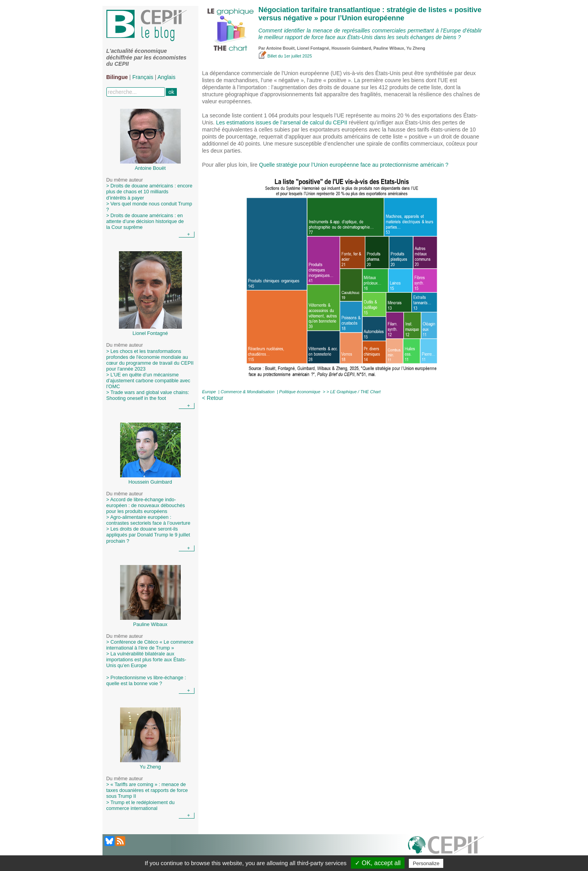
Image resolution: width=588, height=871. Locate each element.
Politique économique (300, 392)
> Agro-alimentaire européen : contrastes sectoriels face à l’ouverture (148, 520)
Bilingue (117, 77)
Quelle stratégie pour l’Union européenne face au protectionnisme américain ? (354, 165)
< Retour (213, 398)
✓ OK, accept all (378, 863)
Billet (268, 56)
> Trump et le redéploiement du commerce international (141, 805)
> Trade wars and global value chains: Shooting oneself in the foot (148, 395)
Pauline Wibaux (389, 48)
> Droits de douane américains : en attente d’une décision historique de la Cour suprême (145, 221)
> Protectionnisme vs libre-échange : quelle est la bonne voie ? (146, 681)
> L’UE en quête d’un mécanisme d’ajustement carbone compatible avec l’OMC (148, 381)
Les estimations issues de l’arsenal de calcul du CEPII (281, 122)
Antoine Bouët (280, 48)
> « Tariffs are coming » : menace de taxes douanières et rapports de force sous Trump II (147, 790)
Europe (209, 392)
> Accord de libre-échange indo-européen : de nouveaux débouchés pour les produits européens (146, 506)
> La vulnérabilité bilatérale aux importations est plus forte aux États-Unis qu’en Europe (146, 663)
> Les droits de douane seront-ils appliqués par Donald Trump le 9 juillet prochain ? (148, 535)
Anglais (167, 77)
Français (143, 77)
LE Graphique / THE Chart (355, 392)
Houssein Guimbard (351, 48)
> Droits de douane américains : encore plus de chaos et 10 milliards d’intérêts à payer (149, 192)
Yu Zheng (416, 48)
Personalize (426, 863)
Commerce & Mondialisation (248, 392)
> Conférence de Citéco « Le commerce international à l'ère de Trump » (150, 645)
